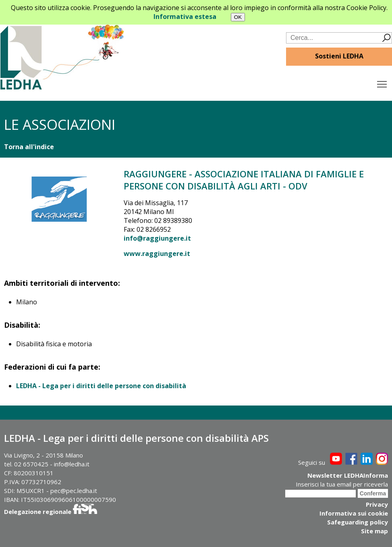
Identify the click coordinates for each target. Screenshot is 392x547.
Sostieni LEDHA (339, 56)
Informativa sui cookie (354, 513)
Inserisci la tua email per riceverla (342, 484)
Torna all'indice (29, 147)
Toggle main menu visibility (383, 82)
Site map (374, 531)
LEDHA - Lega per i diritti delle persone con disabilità (101, 386)
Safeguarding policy (358, 522)
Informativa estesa (185, 17)
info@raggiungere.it (157, 238)
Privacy (377, 504)
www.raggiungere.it (157, 254)
